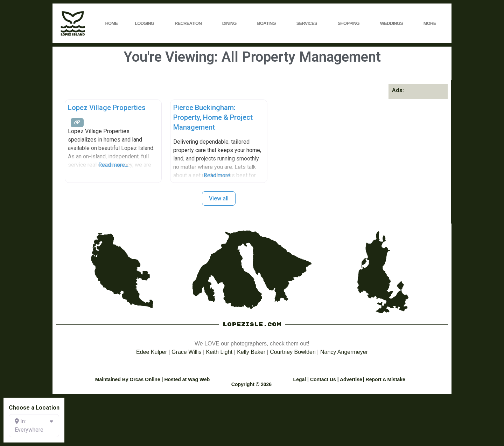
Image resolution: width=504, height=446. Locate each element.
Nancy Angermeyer (344, 352)
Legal (300, 379)
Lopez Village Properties (107, 108)
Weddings (393, 23)
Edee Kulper (152, 352)
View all (219, 198)
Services (309, 23)
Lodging (146, 23)
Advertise (351, 379)
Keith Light (219, 352)
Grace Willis (186, 352)
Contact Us (323, 379)
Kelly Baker (251, 352)
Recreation (190, 23)
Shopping (350, 23)
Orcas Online (145, 379)
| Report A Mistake (384, 379)
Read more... (113, 165)
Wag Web (199, 379)
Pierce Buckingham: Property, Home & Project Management (213, 117)
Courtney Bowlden (293, 352)
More (432, 23)
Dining (231, 23)
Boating (268, 23)
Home (111, 23)
